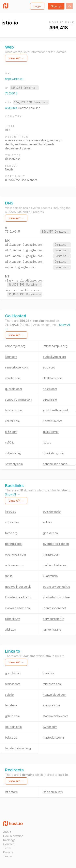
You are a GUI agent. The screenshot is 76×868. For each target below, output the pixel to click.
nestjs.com (50, 389)
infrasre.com (51, 554)
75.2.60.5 (11, 93)
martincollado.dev (55, 565)
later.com (11, 357)
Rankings (9, 840)
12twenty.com (14, 464)
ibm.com (48, 673)
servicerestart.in (54, 619)
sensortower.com (17, 367)
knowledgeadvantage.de (22, 597)
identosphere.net (54, 608)
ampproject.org (15, 346)
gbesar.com (51, 533)
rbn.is (9, 576)
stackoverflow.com (56, 716)
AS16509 (11, 108)
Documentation (13, 836)
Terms (7, 848)
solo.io (47, 522)
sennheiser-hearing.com (59, 464)
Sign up (56, 6)
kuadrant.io (50, 576)
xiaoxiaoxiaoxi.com (18, 608)
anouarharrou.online (56, 597)
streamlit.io (50, 400)
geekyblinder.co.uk (18, 587)
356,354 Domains (24, 88)
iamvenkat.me (52, 629)
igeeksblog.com (54, 453)
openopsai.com (15, 554)
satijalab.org (13, 453)
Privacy (8, 852)
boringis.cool (14, 544)
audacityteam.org (55, 357)
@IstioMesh (13, 159)
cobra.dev (12, 522)
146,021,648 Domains (31, 102)
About (7, 832)
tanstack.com (14, 410)
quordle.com (13, 389)
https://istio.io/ (14, 79)
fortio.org (11, 533)
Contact (8, 844)
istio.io (47, 442)
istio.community (53, 792)
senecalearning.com (19, 400)
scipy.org (49, 367)
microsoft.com (52, 684)
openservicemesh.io (57, 587)
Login (37, 6)
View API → (16, 58)
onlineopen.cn (15, 565)
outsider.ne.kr (52, 512)
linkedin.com (13, 727)
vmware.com (51, 705)
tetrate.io (11, 705)
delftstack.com (53, 378)
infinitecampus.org (55, 346)
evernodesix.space (56, 544)
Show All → (13, 494)
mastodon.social (54, 737)
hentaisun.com (52, 421)
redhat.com (13, 684)
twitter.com (50, 727)
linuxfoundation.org (18, 748)
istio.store (11, 792)
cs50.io (10, 442)
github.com (12, 716)
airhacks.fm (13, 619)
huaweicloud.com (55, 695)
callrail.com (12, 421)
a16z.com (11, 432)
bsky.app (11, 737)
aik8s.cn (11, 629)
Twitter (8, 856)
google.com (13, 673)
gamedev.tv (51, 432)
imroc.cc (11, 512)
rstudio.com (13, 378)
